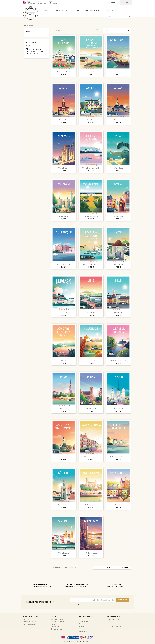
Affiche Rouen (118, 409)
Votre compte (86, 616)
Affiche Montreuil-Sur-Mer (118, 361)
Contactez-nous (56, 629)
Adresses (82, 626)
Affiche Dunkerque (64, 264)
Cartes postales (62, 10)
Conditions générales (58, 622)
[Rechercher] (120, 16)
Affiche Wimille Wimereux (118, 457)
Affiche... (64, 361)
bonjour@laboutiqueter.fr (116, 626)
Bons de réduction (85, 629)
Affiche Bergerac (91, 553)
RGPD (53, 624)
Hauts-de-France (35, 49)
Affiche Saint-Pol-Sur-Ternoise (64, 457)
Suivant (126, 568)
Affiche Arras (118, 120)
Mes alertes (83, 631)
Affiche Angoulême (91, 505)
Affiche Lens (91, 312)
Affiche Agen (118, 505)
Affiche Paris (64, 409)
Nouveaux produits (29, 622)
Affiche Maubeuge (91, 361)
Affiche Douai (118, 216)
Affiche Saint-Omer (118, 72)
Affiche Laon (118, 264)
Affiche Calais (118, 168)
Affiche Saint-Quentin (64, 72)
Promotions (27, 619)
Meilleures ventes (29, 624)
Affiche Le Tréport (64, 312)
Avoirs (81, 624)
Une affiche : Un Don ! (104, 10)
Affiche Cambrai (64, 216)
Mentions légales (57, 619)
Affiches (48, 10)
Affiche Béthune (64, 505)
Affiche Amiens (91, 120)
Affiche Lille (118, 312)
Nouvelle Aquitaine (36, 51)
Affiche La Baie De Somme (91, 72)
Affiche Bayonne (64, 553)
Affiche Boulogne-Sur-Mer (91, 168)
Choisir (117, 31)
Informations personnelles (88, 619)
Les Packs (87, 10)
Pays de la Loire (34, 54)
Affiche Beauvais (64, 168)
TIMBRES (77, 10)
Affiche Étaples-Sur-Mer (91, 264)
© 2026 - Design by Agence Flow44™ (77, 641)
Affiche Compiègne (91, 216)
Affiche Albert (64, 120)
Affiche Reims (91, 409)
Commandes (83, 621)
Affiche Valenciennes (91, 457)
